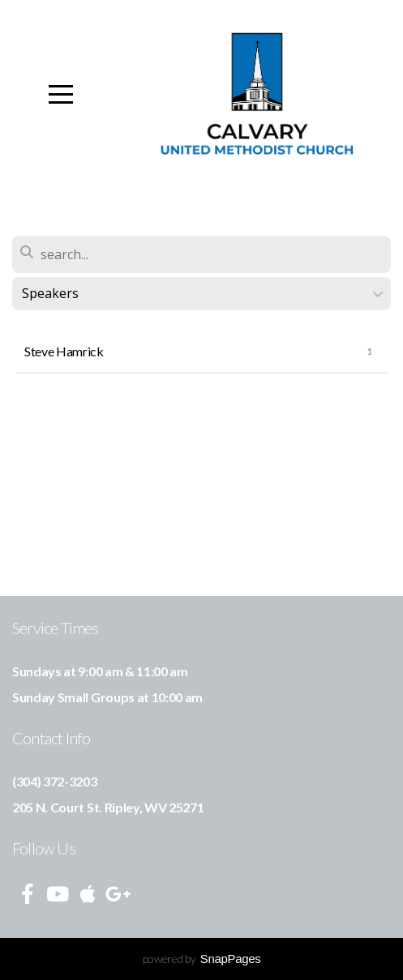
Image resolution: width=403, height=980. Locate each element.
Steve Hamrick (64, 351)
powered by (202, 959)
